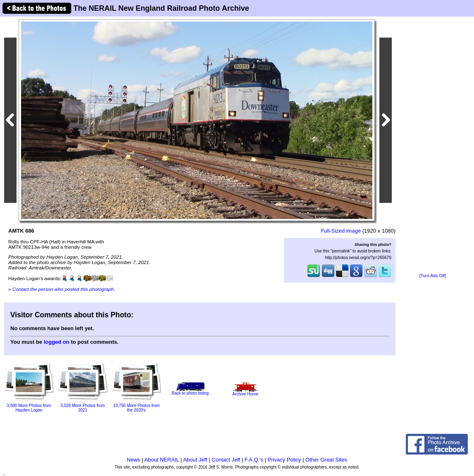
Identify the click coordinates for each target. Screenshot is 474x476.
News (134, 460)
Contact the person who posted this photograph (63, 289)
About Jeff (195, 460)
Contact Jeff (226, 460)
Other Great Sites (326, 460)
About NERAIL (162, 460)
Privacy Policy (285, 460)
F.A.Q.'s (254, 460)
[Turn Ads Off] (433, 276)
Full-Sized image (341, 231)
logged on (57, 342)
